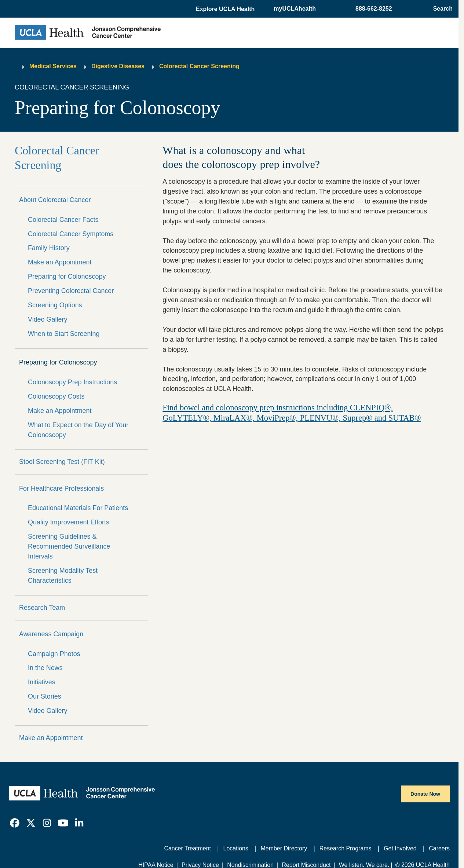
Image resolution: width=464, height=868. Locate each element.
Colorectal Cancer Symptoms (71, 234)
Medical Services (53, 66)
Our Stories (45, 696)
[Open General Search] (441, 9)
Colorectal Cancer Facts (63, 220)
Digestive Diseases (118, 66)
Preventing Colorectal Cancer (71, 291)
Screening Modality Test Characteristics (63, 576)
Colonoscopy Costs (56, 396)
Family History (49, 248)
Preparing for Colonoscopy (67, 276)
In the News (45, 668)
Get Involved (400, 848)
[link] (15, 823)
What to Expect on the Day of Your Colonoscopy (78, 430)
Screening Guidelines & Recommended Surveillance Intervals (69, 546)
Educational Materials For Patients (78, 508)
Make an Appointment (60, 262)
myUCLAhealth (295, 9)
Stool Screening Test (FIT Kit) (62, 462)
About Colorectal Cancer (55, 200)
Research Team (42, 608)
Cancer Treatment (187, 848)
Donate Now (425, 794)
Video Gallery (48, 319)
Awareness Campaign (51, 634)
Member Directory (284, 848)
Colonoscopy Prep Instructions (72, 382)
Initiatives (42, 682)
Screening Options (55, 305)
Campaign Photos (54, 654)
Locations (236, 848)
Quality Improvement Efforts (69, 522)
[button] (226, 9)
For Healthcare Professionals (61, 488)
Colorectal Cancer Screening (199, 66)
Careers (439, 848)
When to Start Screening (64, 334)
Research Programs (346, 848)
